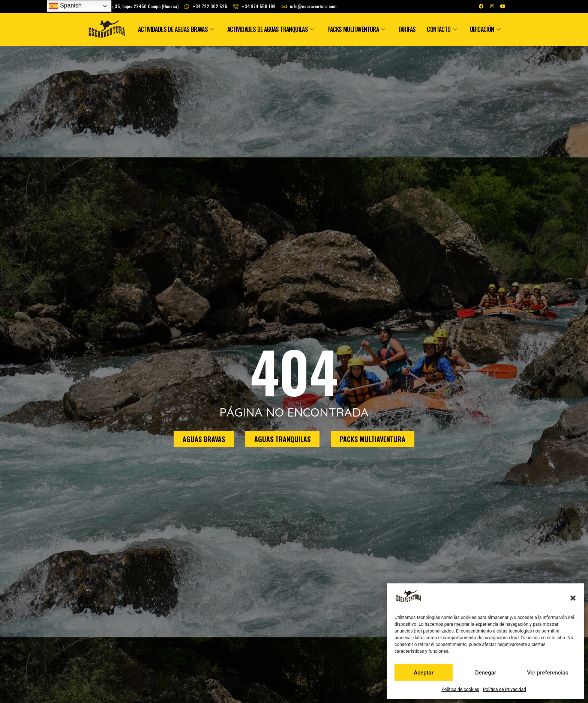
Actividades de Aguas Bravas (177, 29)
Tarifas (407, 29)
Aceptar (424, 673)
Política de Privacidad (505, 690)
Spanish (65, 6)
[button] (573, 598)
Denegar (486, 673)
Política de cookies (460, 690)
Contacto (443, 29)
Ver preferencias (547, 673)
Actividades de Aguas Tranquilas (272, 29)
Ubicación (486, 29)
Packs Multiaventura (357, 29)
